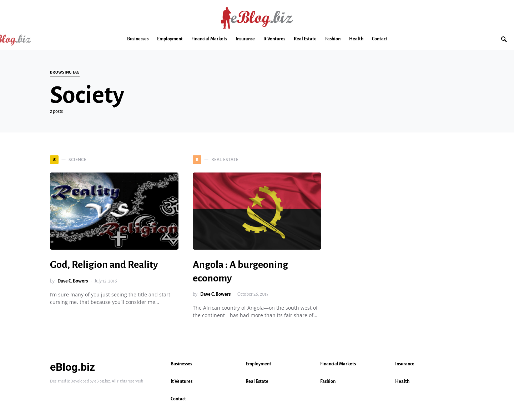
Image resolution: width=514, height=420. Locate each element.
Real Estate (257, 381)
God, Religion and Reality (104, 265)
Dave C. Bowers (73, 281)
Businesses (181, 364)
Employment (258, 364)
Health (402, 381)
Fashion (328, 381)
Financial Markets (338, 364)
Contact (178, 399)
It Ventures (182, 381)
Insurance (405, 364)
